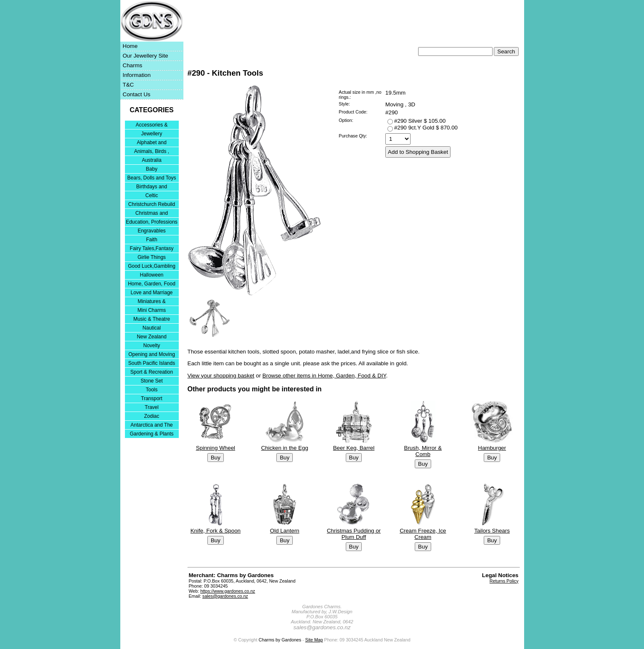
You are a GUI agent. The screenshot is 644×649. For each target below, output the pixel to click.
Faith (152, 240)
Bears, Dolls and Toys (152, 178)
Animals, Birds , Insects (152, 152)
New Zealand (152, 337)
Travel (152, 407)
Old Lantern (284, 530)
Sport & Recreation (152, 372)
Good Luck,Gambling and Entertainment (152, 267)
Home (130, 46)
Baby (152, 169)
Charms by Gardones (280, 640)
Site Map (314, 640)
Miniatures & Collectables (152, 302)
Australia (152, 160)
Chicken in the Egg (284, 448)
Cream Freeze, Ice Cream (423, 533)
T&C (129, 85)
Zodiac (151, 416)
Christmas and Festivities (152, 214)
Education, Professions (152, 222)
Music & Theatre (152, 319)
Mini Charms (152, 310)
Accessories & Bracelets (151, 125)
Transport (152, 398)
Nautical (152, 328)
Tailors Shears (492, 530)
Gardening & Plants (151, 434)
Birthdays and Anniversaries (152, 187)
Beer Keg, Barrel (354, 448)
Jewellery (151, 134)
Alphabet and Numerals (152, 143)
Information (137, 75)
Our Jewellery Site (146, 56)
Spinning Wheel (215, 448)
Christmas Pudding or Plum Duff (353, 533)
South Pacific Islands (152, 363)
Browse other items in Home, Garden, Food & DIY (324, 376)
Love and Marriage (151, 293)
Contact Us (137, 94)
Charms (133, 65)
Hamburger (492, 448)
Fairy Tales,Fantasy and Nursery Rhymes (152, 249)
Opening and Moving (152, 354)
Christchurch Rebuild (152, 204)
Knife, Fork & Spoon (215, 530)
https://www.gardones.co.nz (228, 591)
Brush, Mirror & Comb (423, 451)
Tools (151, 390)
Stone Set (152, 381)
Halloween (151, 275)
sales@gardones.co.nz (225, 596)
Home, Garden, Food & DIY (152, 284)
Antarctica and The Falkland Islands (152, 426)
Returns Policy (504, 581)
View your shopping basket (221, 376)
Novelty (151, 346)
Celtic (151, 195)
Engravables (152, 231)
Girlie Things (152, 257)
